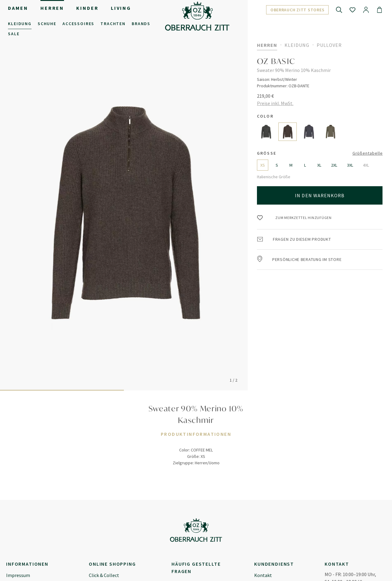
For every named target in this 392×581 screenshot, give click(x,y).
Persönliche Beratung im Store (299, 259)
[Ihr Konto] (366, 9)
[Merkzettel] (352, 9)
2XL (334, 165)
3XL (350, 165)
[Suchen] (339, 9)
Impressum (18, 575)
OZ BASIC (276, 61)
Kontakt (263, 575)
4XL (366, 165)
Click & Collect (104, 575)
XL (319, 165)
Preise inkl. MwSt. (275, 103)
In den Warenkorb (320, 195)
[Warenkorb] (379, 9)
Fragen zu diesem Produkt (294, 239)
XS (263, 165)
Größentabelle (368, 153)
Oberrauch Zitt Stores (298, 10)
